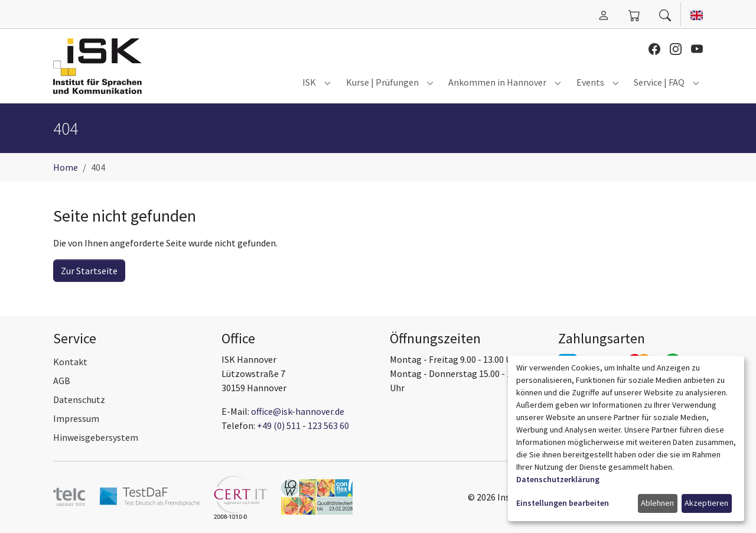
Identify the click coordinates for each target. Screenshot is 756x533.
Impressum (76, 418)
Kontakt (70, 362)
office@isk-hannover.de (298, 411)
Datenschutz (79, 399)
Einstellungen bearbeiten (563, 503)
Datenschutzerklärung (558, 479)
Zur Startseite (89, 271)
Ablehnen (657, 503)
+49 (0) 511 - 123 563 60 (303, 425)
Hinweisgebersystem (96, 437)
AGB (62, 381)
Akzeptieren (706, 503)
